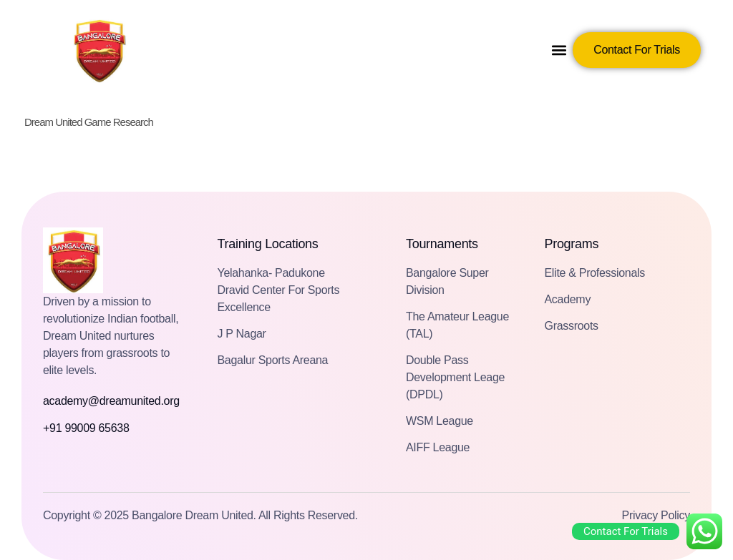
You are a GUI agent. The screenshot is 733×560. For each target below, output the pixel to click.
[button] (559, 50)
